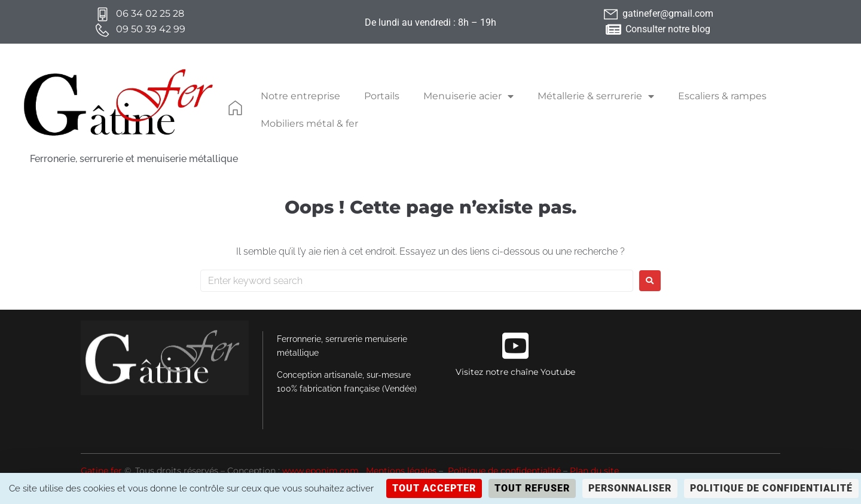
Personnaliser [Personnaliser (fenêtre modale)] (630, 488)
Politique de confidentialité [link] (771, 488)
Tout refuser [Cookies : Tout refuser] (532, 488)
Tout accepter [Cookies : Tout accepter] (434, 488)
